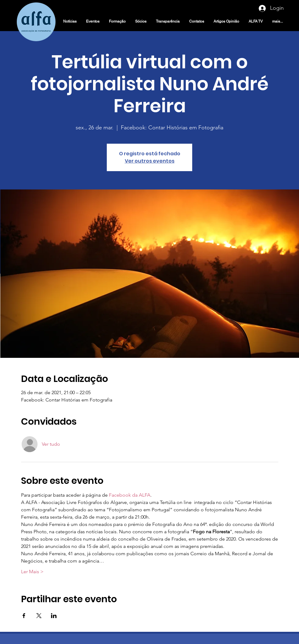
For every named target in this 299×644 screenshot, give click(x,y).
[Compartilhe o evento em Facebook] (24, 616)
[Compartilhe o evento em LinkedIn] (54, 616)
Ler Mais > (32, 572)
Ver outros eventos (150, 161)
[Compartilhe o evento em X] (39, 616)
